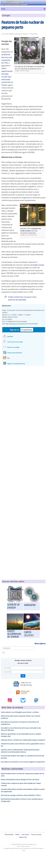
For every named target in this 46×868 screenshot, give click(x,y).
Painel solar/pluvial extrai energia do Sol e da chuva (20, 779)
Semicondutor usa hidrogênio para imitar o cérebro (20, 712)
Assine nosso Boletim (15, 353)
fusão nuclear (39, 265)
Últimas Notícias (9, 835)
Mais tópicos (40, 643)
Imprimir (10, 336)
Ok (23, 676)
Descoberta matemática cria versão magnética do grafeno (23, 762)
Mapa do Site (23, 837)
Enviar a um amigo (13, 347)
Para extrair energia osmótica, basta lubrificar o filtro (21, 795)
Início (3, 9)
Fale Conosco (25, 835)
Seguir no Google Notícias (16, 364)
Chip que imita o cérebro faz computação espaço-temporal (23, 740)
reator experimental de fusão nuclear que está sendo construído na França (7, 77)
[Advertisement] (30, 90)
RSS (8, 358)
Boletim (18, 835)
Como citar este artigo (15, 342)
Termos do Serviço (36, 835)
